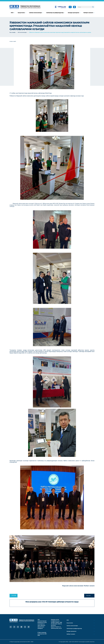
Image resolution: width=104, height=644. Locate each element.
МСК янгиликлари (22, 32)
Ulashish (14, 595)
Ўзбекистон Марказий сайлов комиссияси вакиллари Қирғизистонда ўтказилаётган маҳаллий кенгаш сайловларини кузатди (60, 32)
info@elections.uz (55, 621)
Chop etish (89, 596)
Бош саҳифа (12, 32)
